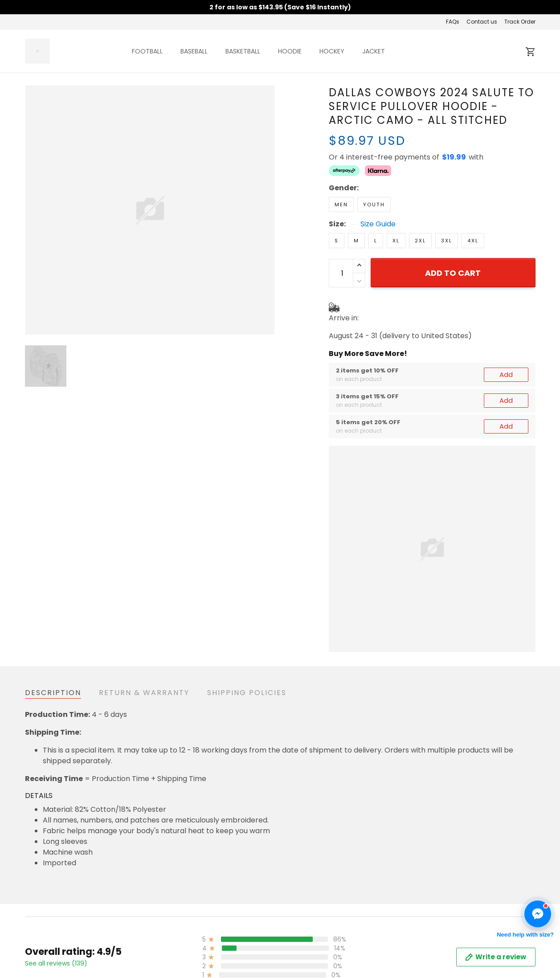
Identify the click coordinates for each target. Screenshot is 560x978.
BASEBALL (194, 51)
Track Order (520, 22)
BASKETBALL (243, 51)
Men (341, 205)
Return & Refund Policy (238, 933)
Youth (374, 205)
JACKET (374, 51)
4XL (473, 241)
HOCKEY (332, 51)
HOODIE (290, 51)
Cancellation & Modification (247, 960)
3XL (447, 241)
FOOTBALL (147, 51)
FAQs (453, 22)
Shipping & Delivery (232, 947)
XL (396, 241)
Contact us (482, 22)
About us (388, 933)
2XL (420, 241)
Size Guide (378, 224)
